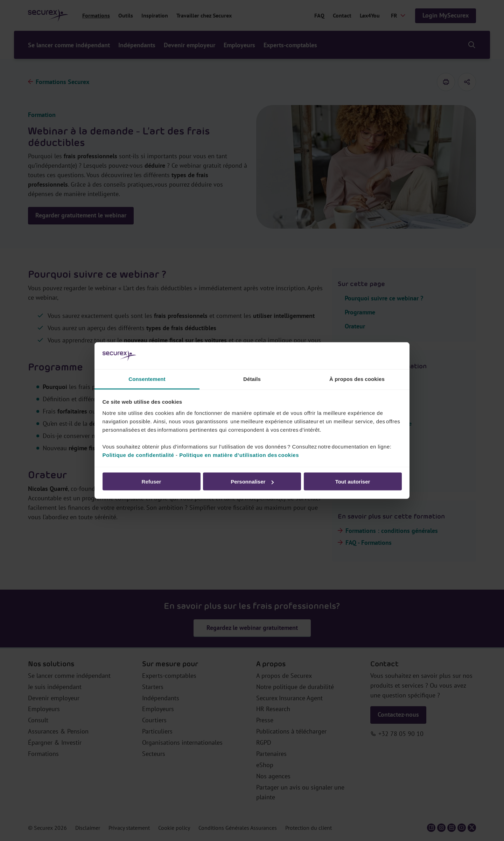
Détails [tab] (252, 379)
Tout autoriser (353, 482)
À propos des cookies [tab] (357, 379)
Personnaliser (252, 482)
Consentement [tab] (147, 379)
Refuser (152, 482)
